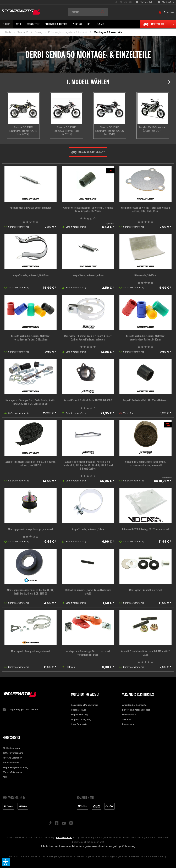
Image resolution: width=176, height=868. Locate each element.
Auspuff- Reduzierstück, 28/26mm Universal (145, 400)
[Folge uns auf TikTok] (50, 824)
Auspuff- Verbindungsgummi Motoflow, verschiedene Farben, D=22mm (146, 338)
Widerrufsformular (12, 772)
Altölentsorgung (11, 748)
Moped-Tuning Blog (81, 719)
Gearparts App (79, 710)
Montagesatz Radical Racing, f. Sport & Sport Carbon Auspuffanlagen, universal (88, 338)
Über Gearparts (79, 724)
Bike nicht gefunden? (88, 152)
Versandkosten (64, 837)
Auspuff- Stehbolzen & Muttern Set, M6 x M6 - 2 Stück (145, 653)
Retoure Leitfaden (12, 758)
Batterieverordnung (13, 753)
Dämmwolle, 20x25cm (145, 275)
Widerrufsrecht (11, 763)
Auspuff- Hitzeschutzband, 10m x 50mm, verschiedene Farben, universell (145, 463)
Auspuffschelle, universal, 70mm (88, 529)
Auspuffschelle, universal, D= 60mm (31, 275)
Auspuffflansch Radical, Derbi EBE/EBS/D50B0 (88, 400)
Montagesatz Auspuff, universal (145, 590)
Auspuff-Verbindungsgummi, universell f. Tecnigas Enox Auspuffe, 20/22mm (88, 209)
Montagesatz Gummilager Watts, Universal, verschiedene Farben (88, 653)
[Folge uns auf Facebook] (57, 824)
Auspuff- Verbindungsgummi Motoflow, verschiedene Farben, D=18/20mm (31, 338)
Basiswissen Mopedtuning (85, 705)
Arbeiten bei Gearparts (134, 705)
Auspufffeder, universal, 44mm (88, 275)
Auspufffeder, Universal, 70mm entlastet (31, 208)
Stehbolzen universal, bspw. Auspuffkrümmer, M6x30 (88, 592)
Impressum (128, 724)
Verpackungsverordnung (15, 767)
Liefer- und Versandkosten (136, 710)
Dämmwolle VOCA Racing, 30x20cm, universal (145, 529)
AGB (5, 777)
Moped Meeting (79, 715)
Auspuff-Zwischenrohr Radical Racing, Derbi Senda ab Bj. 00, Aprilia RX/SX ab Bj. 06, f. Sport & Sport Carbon (88, 465)
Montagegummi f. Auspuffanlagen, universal (31, 529)
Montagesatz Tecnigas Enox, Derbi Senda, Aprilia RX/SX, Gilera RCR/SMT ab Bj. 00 (31, 402)
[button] (6, 862)
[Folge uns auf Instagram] (71, 824)
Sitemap (127, 719)
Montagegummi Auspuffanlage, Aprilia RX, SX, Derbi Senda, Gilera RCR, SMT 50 (31, 592)
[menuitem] (116, 2)
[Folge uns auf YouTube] (64, 824)
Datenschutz (129, 715)
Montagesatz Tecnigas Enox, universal (31, 651)
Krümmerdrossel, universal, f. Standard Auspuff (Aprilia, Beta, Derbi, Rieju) (145, 209)
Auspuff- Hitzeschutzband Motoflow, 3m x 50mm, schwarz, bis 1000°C (31, 463)
